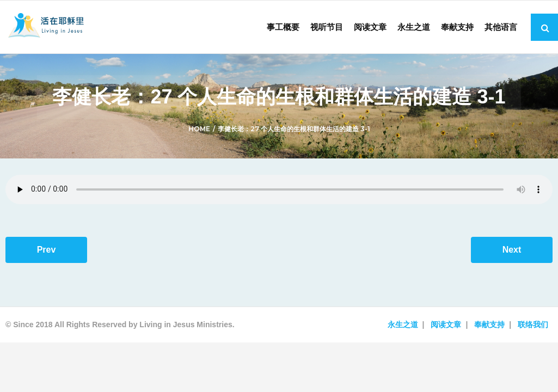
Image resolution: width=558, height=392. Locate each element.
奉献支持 (489, 324)
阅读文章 (446, 324)
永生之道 (403, 324)
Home (199, 129)
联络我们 (533, 324)
